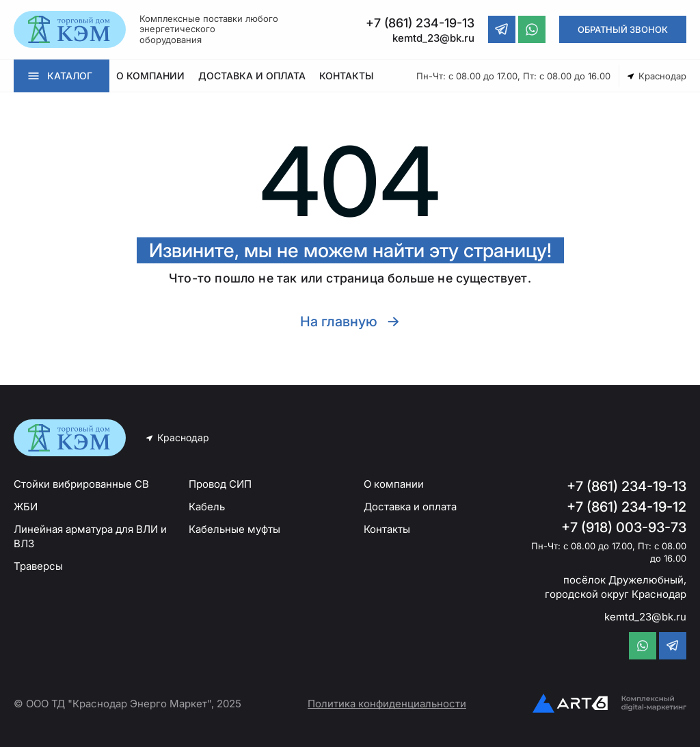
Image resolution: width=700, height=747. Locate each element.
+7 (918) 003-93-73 (624, 527)
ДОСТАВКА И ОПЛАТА (252, 76)
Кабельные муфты (234, 529)
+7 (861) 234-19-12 (627, 507)
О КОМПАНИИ (150, 76)
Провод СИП (220, 484)
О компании (394, 484)
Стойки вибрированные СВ (81, 484)
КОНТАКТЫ (347, 76)
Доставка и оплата (410, 507)
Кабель (207, 507)
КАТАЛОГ (70, 76)
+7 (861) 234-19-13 (627, 486)
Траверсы (38, 566)
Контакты (387, 529)
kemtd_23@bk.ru (645, 617)
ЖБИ (26, 507)
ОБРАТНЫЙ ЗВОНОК (623, 29)
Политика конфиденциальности (387, 704)
